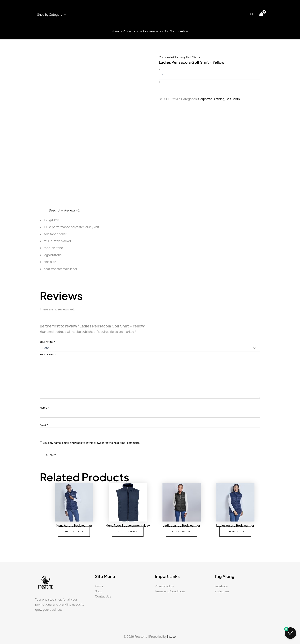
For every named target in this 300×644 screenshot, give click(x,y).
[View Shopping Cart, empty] (261, 15)
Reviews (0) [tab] (74, 210)
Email (44, 425)
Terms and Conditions (170, 591)
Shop (99, 591)
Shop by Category (52, 15)
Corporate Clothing (172, 57)
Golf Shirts (195, 57)
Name (44, 408)
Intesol (172, 637)
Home (99, 586)
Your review (48, 354)
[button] (252, 15)
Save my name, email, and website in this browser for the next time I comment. (91, 443)
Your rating (47, 342)
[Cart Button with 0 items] (290, 634)
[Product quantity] (210, 76)
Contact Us (103, 596)
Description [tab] (57, 210)
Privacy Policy (164, 586)
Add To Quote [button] (74, 532)
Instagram (222, 591)
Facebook (221, 586)
